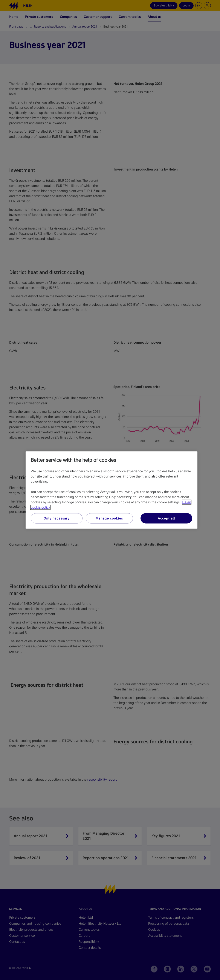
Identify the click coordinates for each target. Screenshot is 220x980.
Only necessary (57, 518)
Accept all (166, 518)
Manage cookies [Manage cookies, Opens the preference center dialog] (109, 518)
